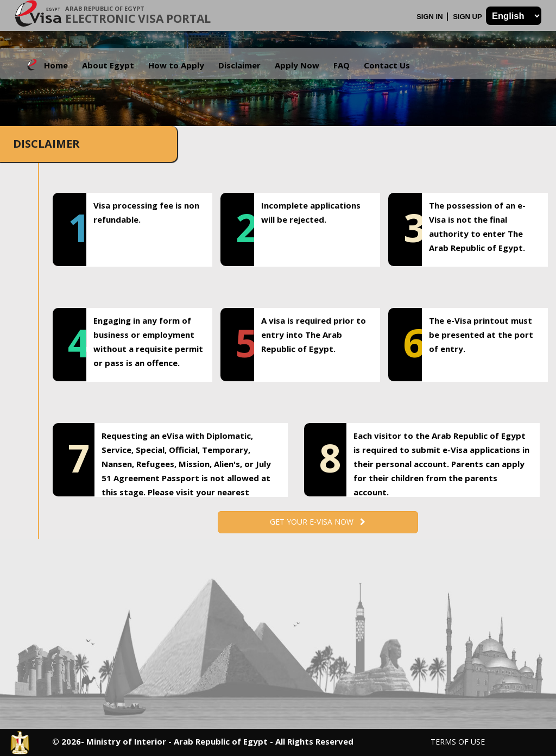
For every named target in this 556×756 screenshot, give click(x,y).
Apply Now (297, 65)
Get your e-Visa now (318, 522)
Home (56, 65)
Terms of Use (458, 742)
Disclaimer (239, 65)
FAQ (342, 65)
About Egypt (108, 65)
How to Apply (176, 65)
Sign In (431, 17)
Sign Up (468, 17)
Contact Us (387, 65)
